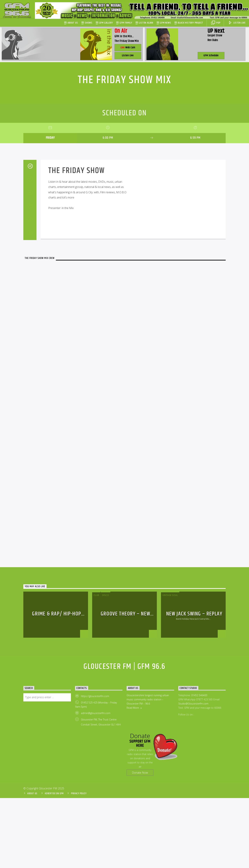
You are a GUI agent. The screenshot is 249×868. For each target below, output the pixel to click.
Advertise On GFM (54, 863)
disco (106, 665)
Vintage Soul (170, 665)
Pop (216, 23)
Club (96, 665)
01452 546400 (199, 765)
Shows (89, 23)
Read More (134, 778)
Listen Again (146, 23)
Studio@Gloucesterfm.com (193, 774)
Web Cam (128, 48)
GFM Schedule (211, 56)
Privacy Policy (79, 863)
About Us (73, 23)
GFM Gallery (106, 23)
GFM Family (126, 23)
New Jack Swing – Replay (194, 684)
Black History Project (191, 23)
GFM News (166, 23)
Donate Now (140, 843)
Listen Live (237, 23)
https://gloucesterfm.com (95, 766)
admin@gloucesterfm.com (96, 783)
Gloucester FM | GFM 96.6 (124, 737)
